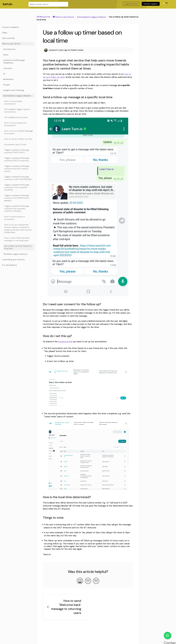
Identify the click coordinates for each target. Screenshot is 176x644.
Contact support (167, 635)
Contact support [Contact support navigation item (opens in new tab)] (151, 4)
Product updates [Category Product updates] (11, 27)
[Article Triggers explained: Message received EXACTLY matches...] (18, 159)
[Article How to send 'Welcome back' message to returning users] (18, 239)
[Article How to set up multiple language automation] (18, 132)
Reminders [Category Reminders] (8, 79)
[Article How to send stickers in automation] (18, 218)
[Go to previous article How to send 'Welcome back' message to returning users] (65, 607)
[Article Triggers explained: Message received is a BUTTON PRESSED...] (18, 178)
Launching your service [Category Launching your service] (13, 260)
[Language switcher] (165, 4)
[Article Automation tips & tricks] (18, 144)
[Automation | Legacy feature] (92, 17)
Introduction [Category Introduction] (9, 49)
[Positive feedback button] (80, 581)
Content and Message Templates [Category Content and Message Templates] (14, 61)
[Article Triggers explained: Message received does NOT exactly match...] (18, 169)
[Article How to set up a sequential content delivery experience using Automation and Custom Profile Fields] (18, 229)
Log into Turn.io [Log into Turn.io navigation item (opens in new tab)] (131, 4)
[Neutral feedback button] (88, 581)
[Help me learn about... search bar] (48, 4)
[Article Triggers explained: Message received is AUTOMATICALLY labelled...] (18, 198)
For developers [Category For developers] (10, 265)
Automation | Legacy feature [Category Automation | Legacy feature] (17, 96)
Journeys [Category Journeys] (8, 68)
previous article (65, 342)
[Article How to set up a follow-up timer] (18, 139)
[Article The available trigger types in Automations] (18, 111)
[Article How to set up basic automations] (18, 102)
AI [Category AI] (4, 74)
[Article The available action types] (18, 117)
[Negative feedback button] (96, 581)
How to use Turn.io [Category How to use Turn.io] (11, 44)
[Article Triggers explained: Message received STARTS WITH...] (18, 151)
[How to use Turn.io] (64, 17)
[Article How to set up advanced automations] (18, 124)
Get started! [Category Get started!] (8, 38)
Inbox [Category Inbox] (6, 55)
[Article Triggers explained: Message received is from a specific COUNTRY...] (18, 187)
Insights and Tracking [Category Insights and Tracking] (14, 90)
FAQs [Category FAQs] (5, 33)
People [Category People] (6, 85)
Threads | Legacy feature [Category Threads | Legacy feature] (15, 254)
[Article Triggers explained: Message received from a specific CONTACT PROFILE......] (18, 209)
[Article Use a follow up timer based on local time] (18, 247)
